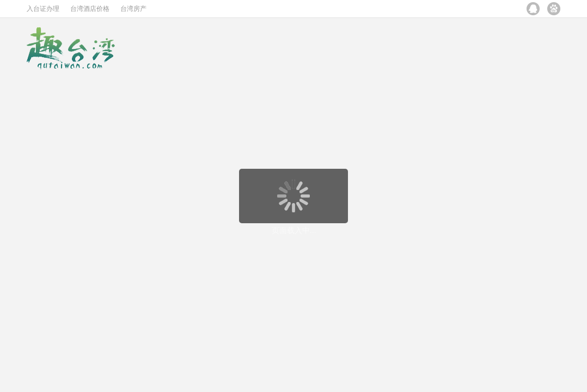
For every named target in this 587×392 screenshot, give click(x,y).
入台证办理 (43, 9)
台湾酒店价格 (90, 9)
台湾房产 (133, 9)
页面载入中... (294, 230)
